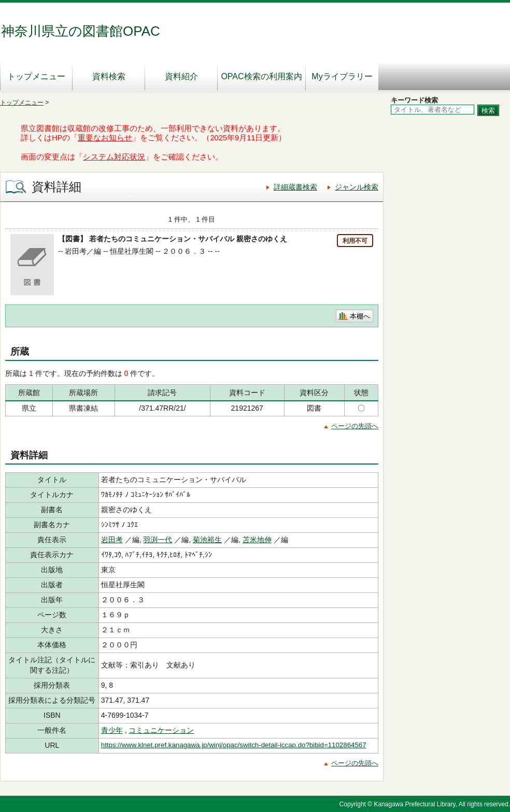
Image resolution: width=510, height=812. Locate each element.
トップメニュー (36, 76)
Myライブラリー (342, 76)
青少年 (112, 730)
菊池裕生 (207, 540)
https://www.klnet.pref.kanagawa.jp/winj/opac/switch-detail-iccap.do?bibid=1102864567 (234, 745)
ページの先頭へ (355, 426)
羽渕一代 (158, 540)
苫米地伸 (257, 540)
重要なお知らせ (105, 138)
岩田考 (112, 540)
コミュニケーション (161, 730)
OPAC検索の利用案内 (261, 76)
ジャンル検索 (357, 187)
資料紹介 (181, 76)
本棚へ (360, 316)
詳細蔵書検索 (295, 187)
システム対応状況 (114, 157)
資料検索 (109, 76)
